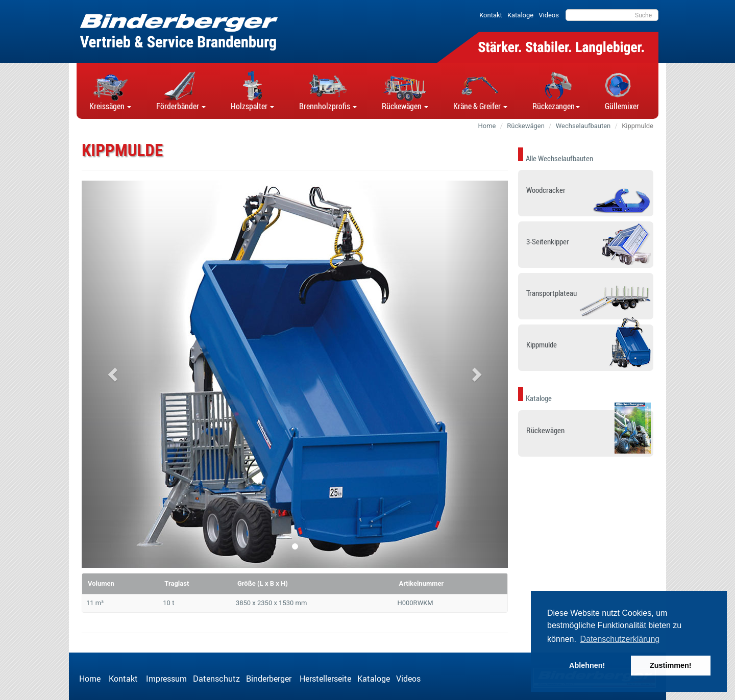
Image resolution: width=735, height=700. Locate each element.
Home (91, 679)
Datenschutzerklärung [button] (620, 639)
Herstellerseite (325, 679)
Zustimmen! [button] (671, 665)
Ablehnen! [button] (587, 665)
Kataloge (374, 679)
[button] (110, 91)
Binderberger (270, 679)
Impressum (166, 679)
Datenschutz (216, 679)
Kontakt (124, 679)
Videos (408, 679)
